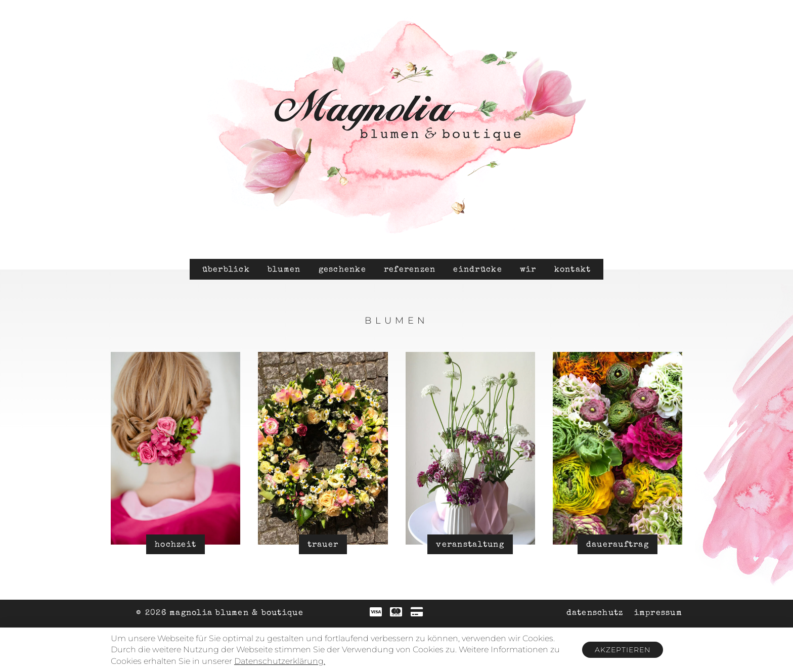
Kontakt (573, 270)
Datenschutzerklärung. (280, 661)
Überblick (226, 270)
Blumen (284, 270)
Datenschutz (595, 613)
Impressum (658, 613)
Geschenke (342, 270)
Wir (528, 270)
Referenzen (410, 270)
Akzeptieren (623, 650)
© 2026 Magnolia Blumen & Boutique (220, 613)
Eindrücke (477, 270)
